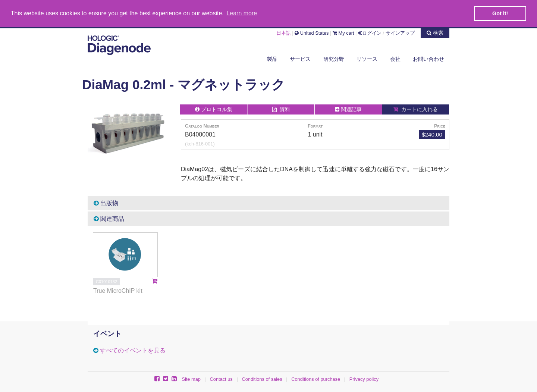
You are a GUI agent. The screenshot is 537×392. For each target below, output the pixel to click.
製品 (272, 59)
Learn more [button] (242, 13)
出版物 (106, 203)
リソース (367, 59)
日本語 (284, 32)
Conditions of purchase (316, 379)
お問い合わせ (428, 59)
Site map (191, 379)
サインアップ (400, 32)
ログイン (370, 32)
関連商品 (109, 218)
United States (312, 32)
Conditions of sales (262, 379)
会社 (395, 59)
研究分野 (334, 59)
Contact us (221, 379)
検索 (435, 32)
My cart (343, 32)
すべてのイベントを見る (133, 350)
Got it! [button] (500, 13)
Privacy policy (364, 379)
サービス (300, 59)
